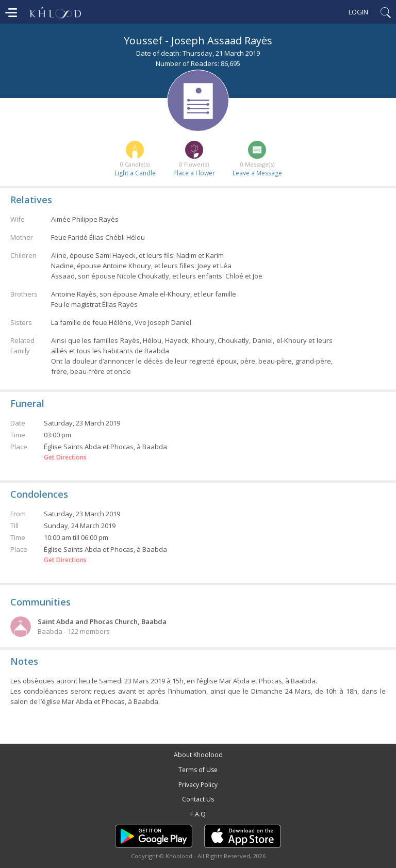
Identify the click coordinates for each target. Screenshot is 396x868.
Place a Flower (194, 173)
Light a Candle (135, 173)
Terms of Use (198, 770)
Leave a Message (257, 173)
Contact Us (198, 799)
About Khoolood (198, 755)
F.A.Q (198, 814)
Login (358, 12)
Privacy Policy (198, 785)
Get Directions (65, 457)
